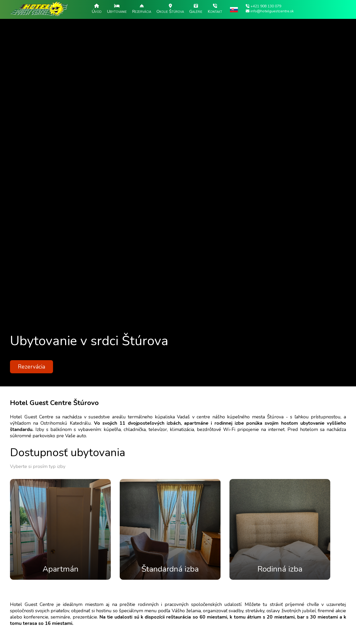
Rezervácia (32, 367)
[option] (178, 193)
